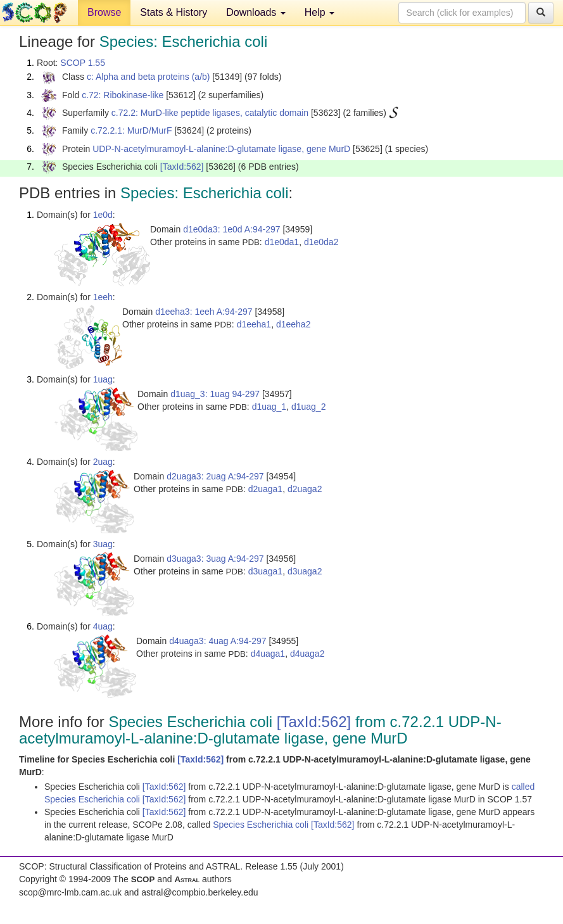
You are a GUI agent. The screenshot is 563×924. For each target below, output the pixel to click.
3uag (103, 544)
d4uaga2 (307, 654)
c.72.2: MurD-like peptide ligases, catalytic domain (210, 113)
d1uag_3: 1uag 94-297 (215, 394)
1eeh (103, 297)
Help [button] (319, 12)
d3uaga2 (305, 571)
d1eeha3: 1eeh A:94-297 (204, 312)
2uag (103, 462)
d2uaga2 (305, 489)
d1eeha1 (254, 324)
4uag (103, 626)
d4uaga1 (268, 654)
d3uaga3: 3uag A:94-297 (215, 559)
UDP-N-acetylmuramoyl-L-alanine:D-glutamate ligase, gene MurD (221, 149)
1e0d (103, 215)
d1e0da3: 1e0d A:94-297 (231, 229)
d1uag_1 (269, 407)
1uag (103, 379)
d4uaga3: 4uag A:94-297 (218, 641)
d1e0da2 (321, 242)
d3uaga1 (266, 571)
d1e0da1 (282, 242)
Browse (104, 12)
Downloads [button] (256, 12)
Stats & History (174, 12)
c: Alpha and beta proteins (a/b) (149, 77)
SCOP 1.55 (83, 63)
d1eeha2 (294, 324)
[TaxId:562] (182, 167)
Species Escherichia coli (262, 825)
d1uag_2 (309, 407)
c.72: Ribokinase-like (123, 95)
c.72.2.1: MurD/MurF (131, 130)
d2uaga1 (266, 489)
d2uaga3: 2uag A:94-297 (215, 476)
